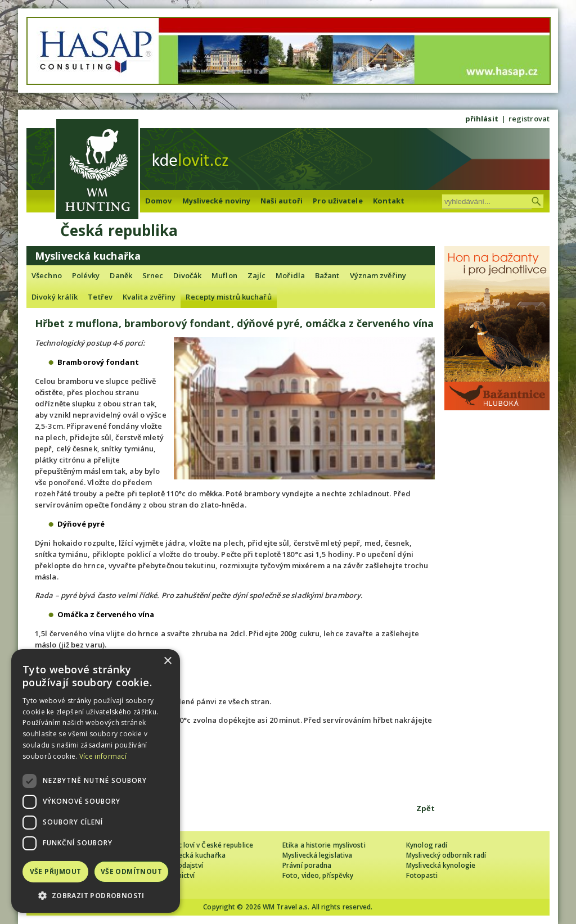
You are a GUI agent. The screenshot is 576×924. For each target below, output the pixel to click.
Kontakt (389, 201)
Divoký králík (55, 297)
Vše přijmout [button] (56, 871)
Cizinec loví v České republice (206, 845)
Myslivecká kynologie (441, 865)
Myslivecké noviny (217, 201)
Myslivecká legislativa (317, 855)
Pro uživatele (337, 201)
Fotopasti (422, 875)
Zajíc (257, 275)
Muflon (224, 275)
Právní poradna (307, 865)
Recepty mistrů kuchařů (228, 297)
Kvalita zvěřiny (149, 297)
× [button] (167, 661)
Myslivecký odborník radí (446, 855)
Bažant (327, 275)
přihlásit (482, 119)
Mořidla (290, 275)
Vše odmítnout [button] (131, 871)
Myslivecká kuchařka (192, 855)
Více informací (103, 756)
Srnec (153, 275)
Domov (159, 201)
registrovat (529, 119)
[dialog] (96, 781)
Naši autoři (282, 201)
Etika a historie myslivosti (324, 845)
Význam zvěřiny (378, 275)
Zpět (426, 808)
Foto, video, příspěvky (318, 875)
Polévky (86, 275)
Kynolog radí (427, 845)
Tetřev (100, 297)
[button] (96, 896)
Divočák (187, 275)
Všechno (47, 275)
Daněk (121, 275)
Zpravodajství (181, 865)
